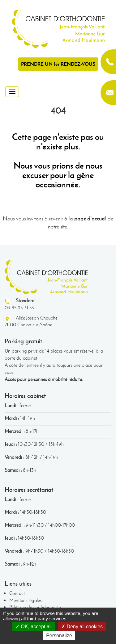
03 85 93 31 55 (108, 62)
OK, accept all (34, 627)
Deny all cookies (82, 627)
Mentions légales (25, 600)
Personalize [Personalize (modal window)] (59, 636)
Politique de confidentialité (35, 607)
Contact (17, 593)
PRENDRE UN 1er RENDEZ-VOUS (58, 64)
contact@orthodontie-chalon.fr (108, 93)
